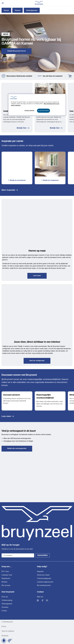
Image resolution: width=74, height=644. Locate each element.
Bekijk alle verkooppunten (17, 448)
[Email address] (18, 555)
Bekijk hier (23, 128)
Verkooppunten (32, 10)
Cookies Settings (29, 110)
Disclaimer (5, 636)
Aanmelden (42, 555)
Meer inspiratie (10, 190)
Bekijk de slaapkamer (50, 180)
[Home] (39, 3)
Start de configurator (37, 361)
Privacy (4, 626)
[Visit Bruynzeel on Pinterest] (38, 600)
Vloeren (17, 10)
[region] (37, 105)
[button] (37, 43)
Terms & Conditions (8, 631)
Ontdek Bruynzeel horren (17, 51)
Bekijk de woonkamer (17, 180)
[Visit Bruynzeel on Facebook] (42, 600)
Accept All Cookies (44, 111)
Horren (6, 10)
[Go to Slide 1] (37, 69)
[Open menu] (3, 3)
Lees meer (37, 276)
